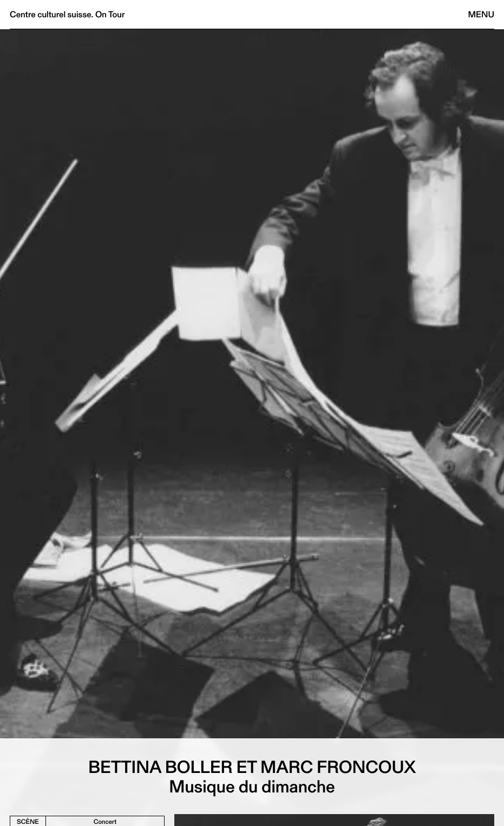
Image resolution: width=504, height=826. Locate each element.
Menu (481, 14)
